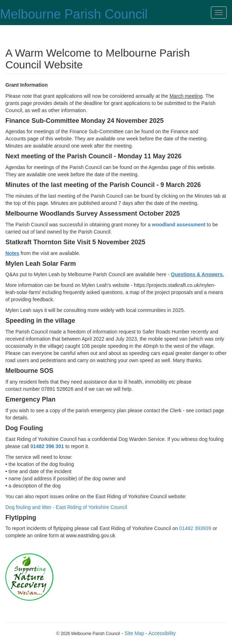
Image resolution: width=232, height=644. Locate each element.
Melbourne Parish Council (74, 14)
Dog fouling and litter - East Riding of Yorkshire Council (66, 507)
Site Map (134, 633)
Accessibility (162, 633)
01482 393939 (195, 528)
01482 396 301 (47, 446)
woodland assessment (178, 225)
